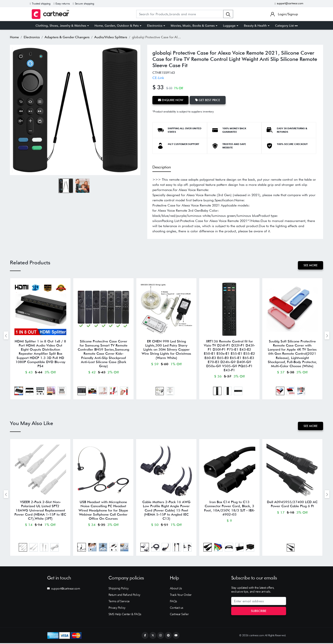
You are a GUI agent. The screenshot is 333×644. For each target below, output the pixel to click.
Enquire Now (171, 100)
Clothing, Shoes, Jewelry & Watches (61, 26)
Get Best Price (208, 100)
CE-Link (158, 78)
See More (311, 265)
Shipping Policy (119, 589)
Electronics (155, 26)
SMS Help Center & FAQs (125, 615)
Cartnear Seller (179, 615)
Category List (286, 26)
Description (162, 167)
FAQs (173, 602)
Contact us (177, 609)
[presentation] (6, 336)
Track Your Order (181, 596)
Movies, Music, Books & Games (193, 26)
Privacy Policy (117, 609)
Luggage (229, 26)
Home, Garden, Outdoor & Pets (117, 26)
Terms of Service (119, 602)
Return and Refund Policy (124, 596)
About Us (176, 589)
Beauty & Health (255, 26)
